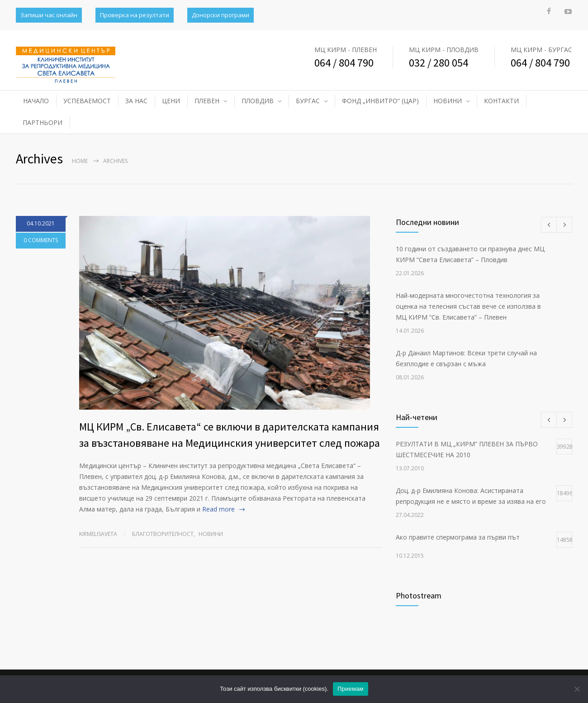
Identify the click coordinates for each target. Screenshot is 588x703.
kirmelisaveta (98, 534)
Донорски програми (220, 15)
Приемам (351, 689)
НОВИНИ (448, 101)
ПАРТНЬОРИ (43, 122)
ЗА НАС (136, 101)
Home (80, 161)
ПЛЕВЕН (207, 101)
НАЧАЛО (36, 101)
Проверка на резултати (135, 15)
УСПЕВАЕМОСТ (87, 101)
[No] (577, 689)
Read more (218, 509)
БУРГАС (308, 101)
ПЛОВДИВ (258, 101)
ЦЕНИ (171, 101)
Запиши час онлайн (49, 15)
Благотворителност (163, 534)
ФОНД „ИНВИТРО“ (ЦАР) (380, 101)
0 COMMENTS (41, 240)
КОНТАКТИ (501, 101)
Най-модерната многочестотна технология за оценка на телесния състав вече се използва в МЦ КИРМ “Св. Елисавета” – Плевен (468, 306)
